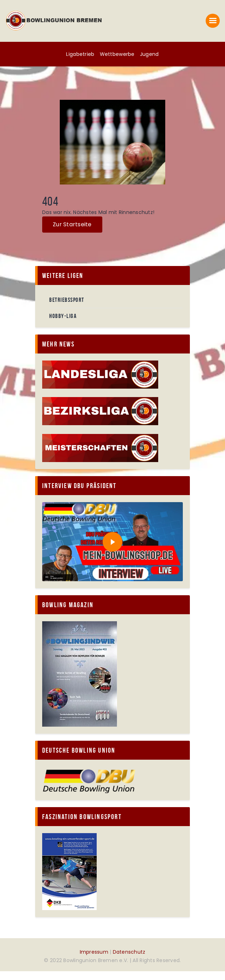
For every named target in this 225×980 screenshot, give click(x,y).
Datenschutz (129, 952)
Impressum (94, 952)
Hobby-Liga (63, 316)
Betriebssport (67, 300)
